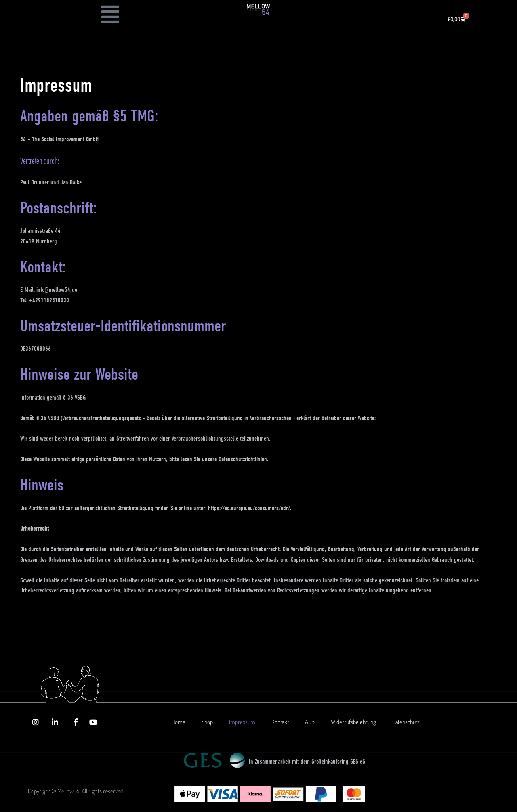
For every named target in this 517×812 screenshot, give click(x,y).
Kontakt (280, 722)
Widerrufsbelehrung (353, 722)
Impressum (242, 722)
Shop (207, 722)
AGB (310, 722)
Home (179, 722)
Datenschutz (406, 722)
